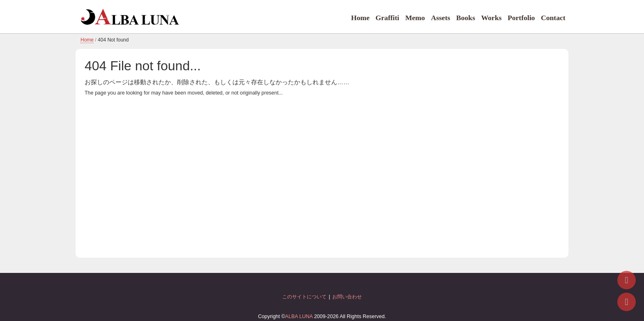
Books (466, 18)
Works (491, 18)
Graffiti (387, 18)
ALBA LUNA (299, 316)
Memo (415, 18)
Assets (440, 18)
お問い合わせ (347, 297)
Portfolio (521, 18)
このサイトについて (304, 297)
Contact (553, 18)
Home (360, 18)
